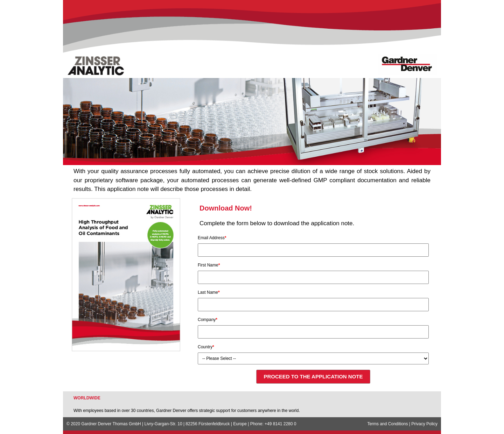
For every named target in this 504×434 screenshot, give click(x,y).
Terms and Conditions (387, 424)
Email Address (212, 238)
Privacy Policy (424, 424)
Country (206, 347)
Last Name (209, 292)
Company (208, 320)
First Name (209, 265)
